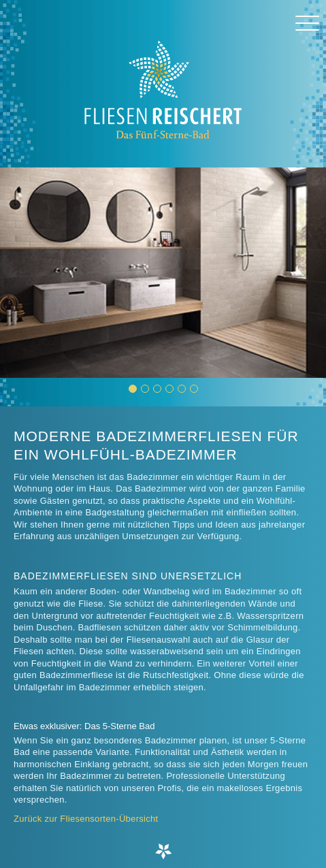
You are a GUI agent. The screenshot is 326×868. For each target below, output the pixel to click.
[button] (133, 389)
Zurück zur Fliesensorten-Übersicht (86, 819)
